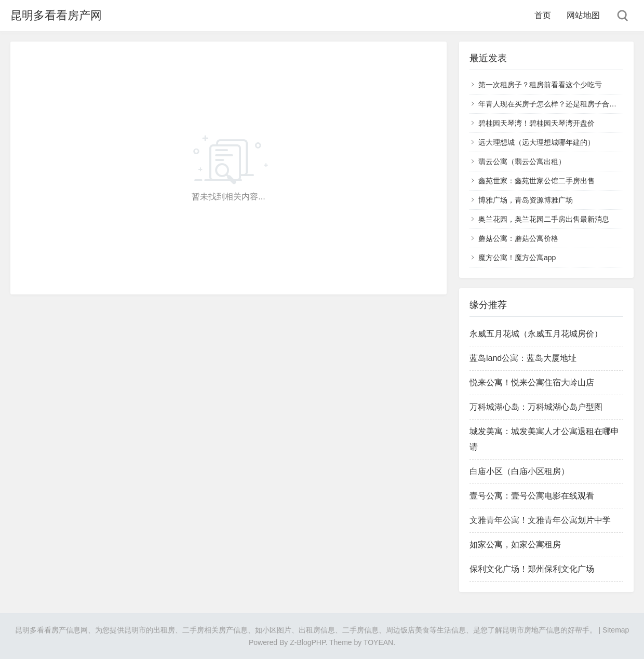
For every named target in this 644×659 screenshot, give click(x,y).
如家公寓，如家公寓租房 (515, 544)
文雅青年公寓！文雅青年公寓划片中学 (540, 520)
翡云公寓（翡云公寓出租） (522, 162)
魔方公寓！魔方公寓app (517, 258)
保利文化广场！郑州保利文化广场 (532, 569)
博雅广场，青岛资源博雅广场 (526, 200)
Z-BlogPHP (307, 642)
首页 (543, 15)
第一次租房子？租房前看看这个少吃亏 (540, 85)
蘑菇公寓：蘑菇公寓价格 (518, 238)
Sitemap (616, 630)
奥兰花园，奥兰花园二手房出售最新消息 (544, 219)
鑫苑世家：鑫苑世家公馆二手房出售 (536, 181)
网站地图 (583, 15)
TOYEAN (378, 642)
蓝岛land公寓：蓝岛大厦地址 (523, 358)
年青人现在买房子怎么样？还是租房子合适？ (551, 104)
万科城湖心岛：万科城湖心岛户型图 (536, 407)
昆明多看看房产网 (56, 15)
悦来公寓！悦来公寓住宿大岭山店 (532, 382)
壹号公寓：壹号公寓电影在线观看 (532, 496)
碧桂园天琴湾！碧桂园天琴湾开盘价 (536, 123)
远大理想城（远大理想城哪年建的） (536, 142)
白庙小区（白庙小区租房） (519, 471)
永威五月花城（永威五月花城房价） (536, 334)
